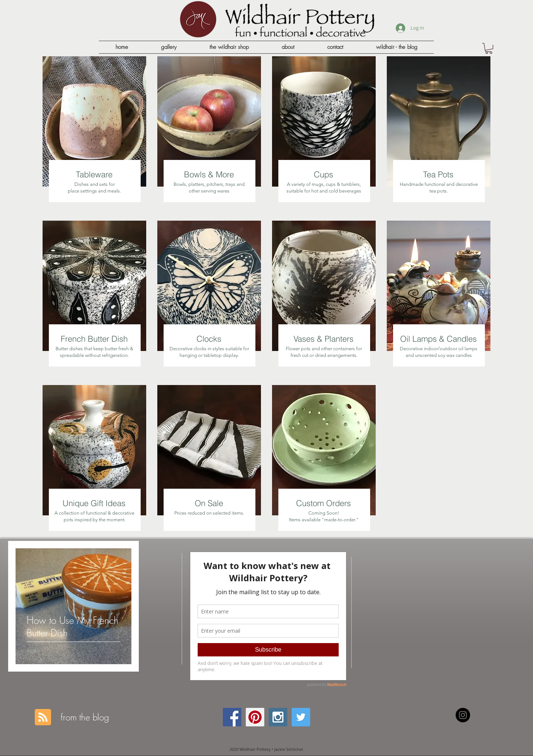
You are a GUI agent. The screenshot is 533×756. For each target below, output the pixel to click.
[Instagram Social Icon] (278, 717)
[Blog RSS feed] (43, 717)
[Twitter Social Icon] (301, 717)
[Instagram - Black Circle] (463, 715)
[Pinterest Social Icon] (255, 717)
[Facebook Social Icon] (232, 717)
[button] (489, 48)
